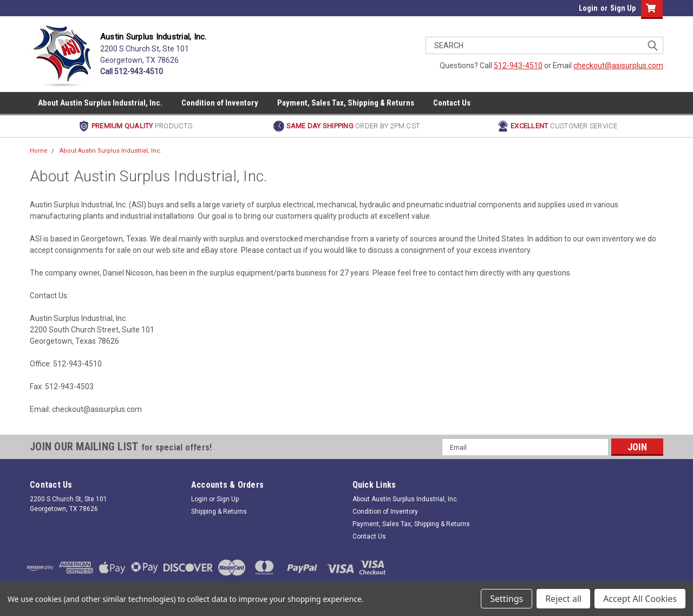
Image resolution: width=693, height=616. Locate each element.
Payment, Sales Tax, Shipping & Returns (346, 103)
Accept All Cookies (640, 599)
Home (39, 151)
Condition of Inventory (220, 103)
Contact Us (452, 103)
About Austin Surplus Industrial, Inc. (100, 103)
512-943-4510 (518, 65)
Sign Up (623, 8)
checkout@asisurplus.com (618, 65)
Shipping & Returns (219, 512)
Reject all (563, 599)
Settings (506, 599)
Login (588, 8)
